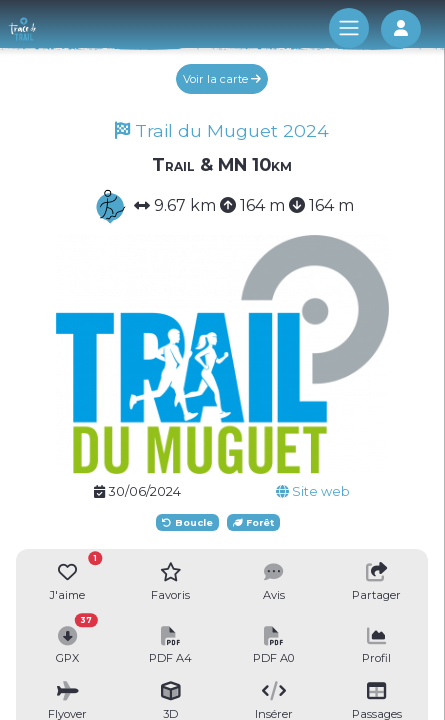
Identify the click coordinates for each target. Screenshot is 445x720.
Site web (313, 491)
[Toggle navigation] (349, 28)
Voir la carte (222, 79)
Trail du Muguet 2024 (222, 130)
